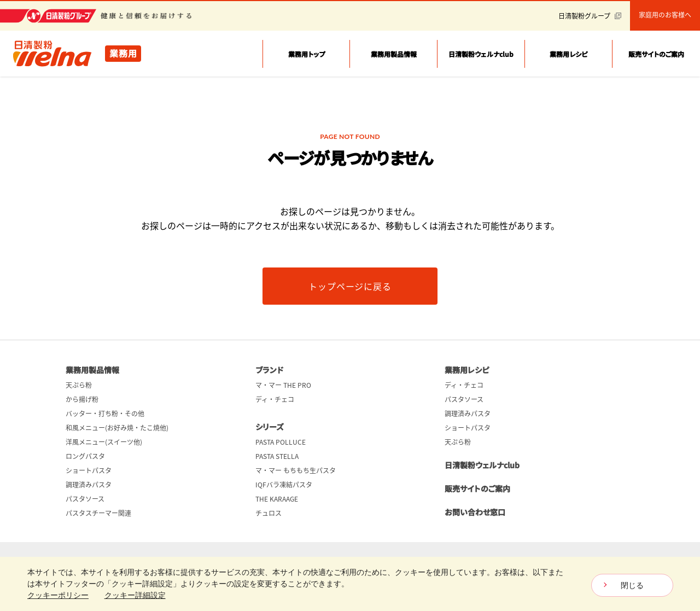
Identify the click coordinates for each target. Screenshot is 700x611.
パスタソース (85, 499)
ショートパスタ (89, 470)
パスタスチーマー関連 (98, 513)
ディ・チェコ (275, 399)
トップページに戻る (350, 286)
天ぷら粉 (79, 385)
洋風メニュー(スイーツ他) (104, 442)
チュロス (269, 513)
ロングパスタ (85, 456)
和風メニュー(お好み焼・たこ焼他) (117, 428)
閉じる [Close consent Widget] (632, 585)
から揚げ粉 (82, 399)
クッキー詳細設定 (135, 595)
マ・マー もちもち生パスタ (296, 470)
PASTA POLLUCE (281, 442)
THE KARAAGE (277, 499)
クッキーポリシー (58, 595)
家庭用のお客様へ (665, 15)
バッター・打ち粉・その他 (105, 414)
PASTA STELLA (277, 456)
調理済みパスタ (89, 485)
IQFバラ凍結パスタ (284, 485)
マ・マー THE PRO (283, 385)
